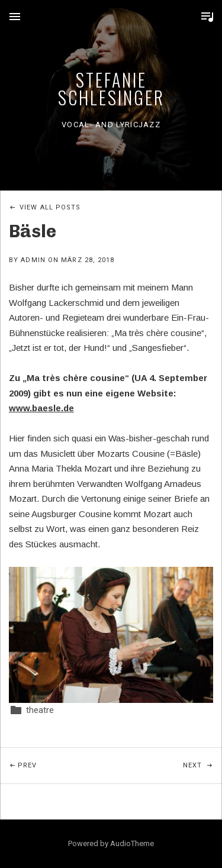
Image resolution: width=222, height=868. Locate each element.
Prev (65, 759)
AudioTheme (132, 843)
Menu (15, 17)
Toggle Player (207, 17)
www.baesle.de (41, 408)
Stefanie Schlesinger (111, 88)
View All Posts (50, 207)
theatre (40, 710)
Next (203, 759)
